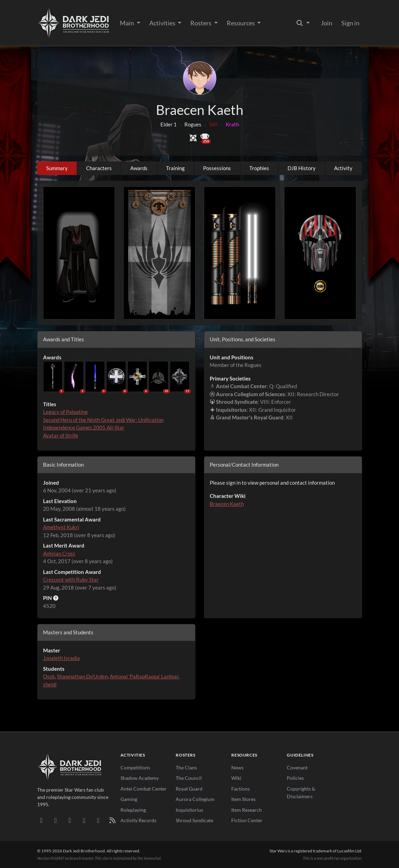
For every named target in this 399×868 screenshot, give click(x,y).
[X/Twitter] (98, 820)
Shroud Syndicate (194, 820)
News (237, 767)
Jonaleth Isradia (61, 658)
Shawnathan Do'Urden (82, 676)
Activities (163, 23)
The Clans (186, 767)
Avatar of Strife (61, 435)
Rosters (201, 23)
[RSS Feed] (113, 820)
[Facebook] (70, 820)
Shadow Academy (140, 778)
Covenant (297, 767)
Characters (99, 168)
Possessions (217, 168)
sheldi (50, 684)
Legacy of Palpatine (65, 412)
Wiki (236, 778)
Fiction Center (247, 820)
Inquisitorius (189, 810)
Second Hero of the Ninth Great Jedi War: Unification (103, 420)
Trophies (259, 168)
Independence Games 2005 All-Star (84, 427)
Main (127, 23)
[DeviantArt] (56, 820)
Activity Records (138, 820)
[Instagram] (84, 820)
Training (175, 168)
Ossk (49, 676)
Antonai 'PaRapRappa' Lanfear (144, 676)
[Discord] (41, 820)
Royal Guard (189, 789)
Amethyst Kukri (61, 527)
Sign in (350, 23)
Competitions (135, 767)
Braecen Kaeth (227, 504)
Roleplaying (133, 810)
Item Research (247, 810)
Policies (295, 778)
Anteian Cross (59, 553)
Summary (57, 168)
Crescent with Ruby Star (71, 579)
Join (327, 23)
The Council (189, 778)
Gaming (129, 799)
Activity (343, 168)
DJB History (302, 168)
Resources (241, 23)
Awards (139, 168)
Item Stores (243, 799)
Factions (240, 789)
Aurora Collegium (195, 799)
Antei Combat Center (144, 789)
